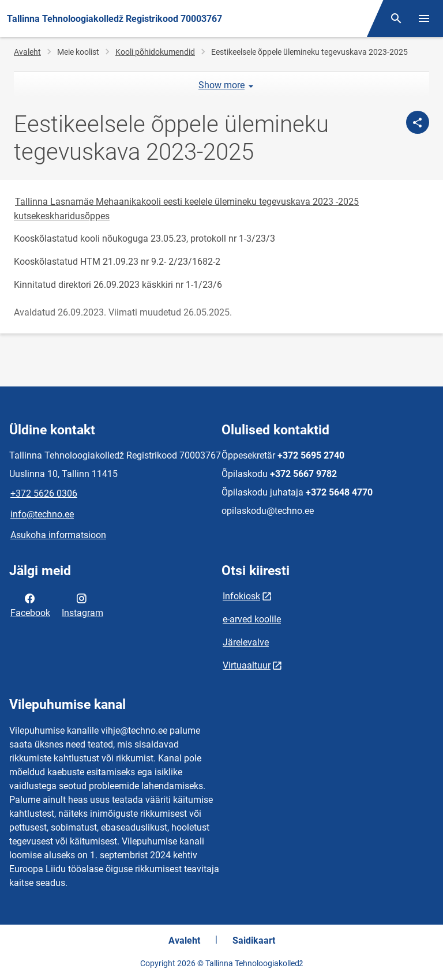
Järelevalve (246, 642)
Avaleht (27, 52)
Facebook (30, 604)
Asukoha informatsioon (58, 535)
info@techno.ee (42, 514)
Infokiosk (241, 596)
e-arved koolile (252, 619)
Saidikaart (254, 940)
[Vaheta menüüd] (424, 18)
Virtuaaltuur (247, 665)
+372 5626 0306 (44, 493)
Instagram (82, 604)
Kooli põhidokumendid (155, 52)
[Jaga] (418, 122)
